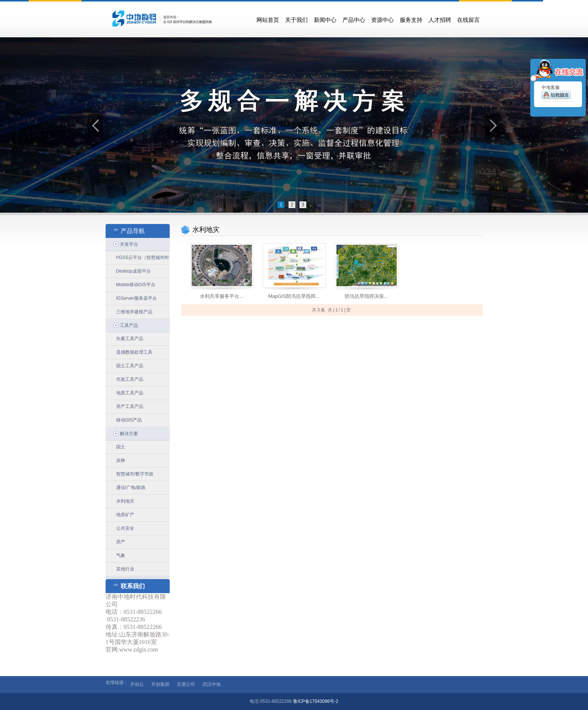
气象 (121, 555)
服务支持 (411, 20)
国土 (121, 447)
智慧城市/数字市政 (135, 474)
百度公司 (186, 684)
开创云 (137, 684)
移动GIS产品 (129, 420)
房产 (121, 542)
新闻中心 (325, 20)
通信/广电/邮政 (131, 488)
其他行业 (125, 569)
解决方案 (129, 434)
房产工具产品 (130, 406)
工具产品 (129, 325)
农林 (121, 460)
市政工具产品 (130, 379)
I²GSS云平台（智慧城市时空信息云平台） (143, 260)
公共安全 (125, 528)
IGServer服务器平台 (137, 298)
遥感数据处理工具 (134, 352)
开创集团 (160, 684)
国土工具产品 (130, 366)
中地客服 (556, 93)
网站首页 (268, 20)
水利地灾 (125, 501)
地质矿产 (125, 515)
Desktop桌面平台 (134, 271)
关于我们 (296, 20)
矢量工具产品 (130, 339)
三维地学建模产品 (134, 312)
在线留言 (468, 20)
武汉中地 (212, 684)
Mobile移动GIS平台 (136, 285)
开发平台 (129, 244)
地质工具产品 (130, 393)
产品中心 (354, 20)
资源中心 (382, 20)
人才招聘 (440, 20)
